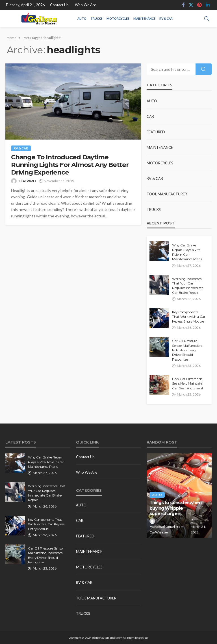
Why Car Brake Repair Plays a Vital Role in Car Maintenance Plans (187, 252)
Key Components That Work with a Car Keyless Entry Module (189, 317)
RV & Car (166, 19)
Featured (156, 132)
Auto (82, 19)
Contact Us (59, 5)
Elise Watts (27, 181)
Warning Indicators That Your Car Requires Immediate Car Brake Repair (188, 286)
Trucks (96, 19)
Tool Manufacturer (167, 194)
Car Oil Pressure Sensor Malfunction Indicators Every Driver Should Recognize (187, 350)
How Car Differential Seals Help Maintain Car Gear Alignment (188, 384)
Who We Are (85, 5)
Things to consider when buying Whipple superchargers (175, 508)
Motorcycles (118, 19)
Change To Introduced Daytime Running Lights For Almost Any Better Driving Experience (70, 165)
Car (150, 116)
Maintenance (144, 19)
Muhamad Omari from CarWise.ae (166, 529)
